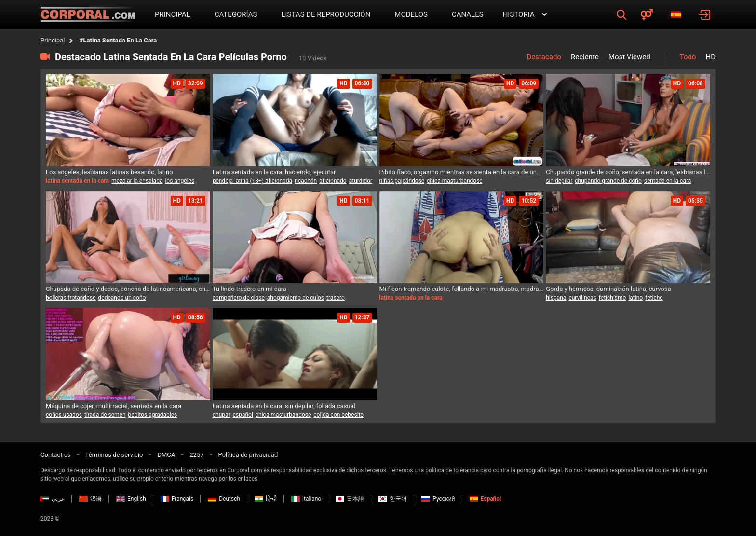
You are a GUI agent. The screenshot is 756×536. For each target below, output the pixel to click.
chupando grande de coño (608, 181)
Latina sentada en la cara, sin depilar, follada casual (284, 406)
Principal (53, 40)
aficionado (333, 181)
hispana (556, 298)
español (243, 415)
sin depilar (559, 181)
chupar (222, 415)
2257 (196, 455)
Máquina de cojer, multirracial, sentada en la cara (114, 406)
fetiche (654, 298)
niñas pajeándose (402, 181)
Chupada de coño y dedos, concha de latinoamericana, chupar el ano (128, 289)
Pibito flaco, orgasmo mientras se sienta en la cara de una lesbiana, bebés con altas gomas (462, 172)
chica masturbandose (455, 181)
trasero (336, 298)
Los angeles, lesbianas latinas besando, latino (109, 172)
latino (635, 298)
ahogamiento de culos (296, 298)
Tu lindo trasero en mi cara (250, 289)
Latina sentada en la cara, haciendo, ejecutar (274, 172)
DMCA (166, 455)
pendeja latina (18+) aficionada (252, 181)
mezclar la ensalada (137, 181)
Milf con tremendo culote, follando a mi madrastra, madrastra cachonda (462, 289)
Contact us (56, 455)
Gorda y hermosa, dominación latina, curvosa (608, 289)
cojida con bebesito (338, 415)
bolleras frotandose (71, 298)
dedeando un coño (122, 298)
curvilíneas (582, 298)
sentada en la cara (668, 181)
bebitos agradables (153, 415)
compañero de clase (239, 298)
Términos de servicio (114, 455)
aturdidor (361, 181)
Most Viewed (629, 57)
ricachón (306, 181)
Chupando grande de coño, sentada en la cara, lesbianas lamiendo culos (628, 172)
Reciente (585, 57)
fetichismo (613, 298)
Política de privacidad (248, 455)
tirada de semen (105, 415)
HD (710, 57)
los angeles (180, 181)
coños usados (64, 415)
